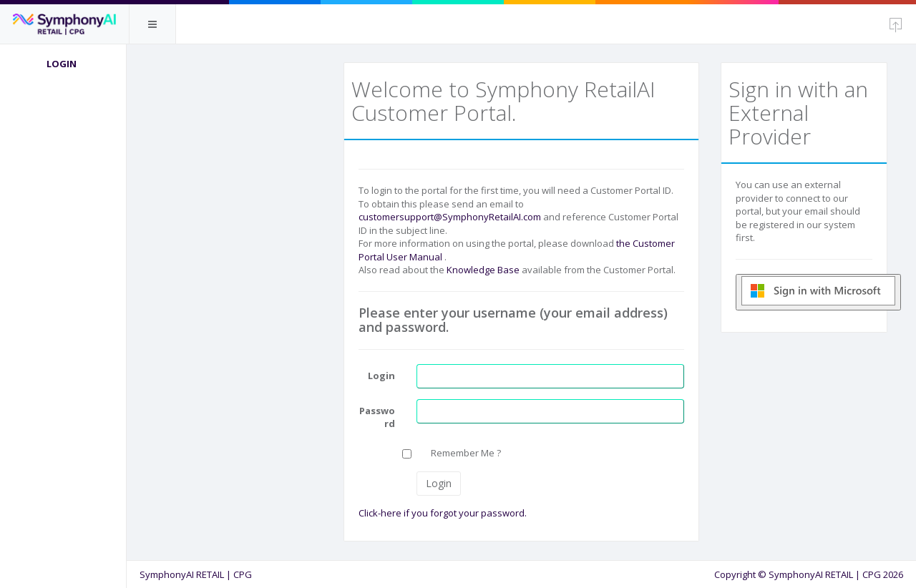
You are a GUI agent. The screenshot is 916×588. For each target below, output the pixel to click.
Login (64, 64)
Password (379, 417)
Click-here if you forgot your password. (445, 513)
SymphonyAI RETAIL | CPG (199, 574)
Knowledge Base (485, 270)
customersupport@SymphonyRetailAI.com (452, 217)
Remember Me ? (468, 453)
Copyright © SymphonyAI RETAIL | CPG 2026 (809, 574)
